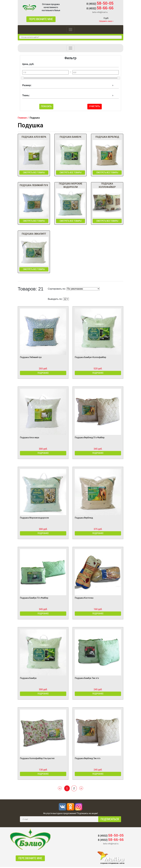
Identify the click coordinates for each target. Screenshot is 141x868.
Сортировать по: (57, 289)
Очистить (95, 106)
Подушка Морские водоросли (34, 518)
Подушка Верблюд (84, 518)
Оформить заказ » (106, 21)
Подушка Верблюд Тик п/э (88, 759)
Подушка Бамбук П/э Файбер (34, 599)
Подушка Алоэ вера (30, 438)
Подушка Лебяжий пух (31, 358)
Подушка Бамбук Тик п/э (87, 679)
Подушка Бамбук (28, 679)
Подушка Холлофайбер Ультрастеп (37, 759)
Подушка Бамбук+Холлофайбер (90, 358)
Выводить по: (55, 299)
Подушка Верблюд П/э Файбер (90, 438)
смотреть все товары (34, 173)
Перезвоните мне (41, 19)
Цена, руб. (28, 64)
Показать (46, 106)
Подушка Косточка (84, 599)
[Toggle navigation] (70, 30)
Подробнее (43, 373)
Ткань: (26, 95)
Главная (22, 118)
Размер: (27, 85)
